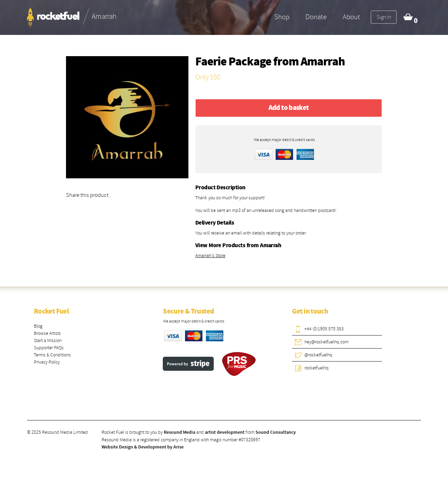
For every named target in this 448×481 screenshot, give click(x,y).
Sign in (384, 17)
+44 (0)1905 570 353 (324, 329)
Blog (38, 326)
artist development (225, 432)
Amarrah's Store (210, 256)
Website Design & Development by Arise (143, 447)
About (351, 17)
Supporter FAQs (49, 348)
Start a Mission (48, 340)
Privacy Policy (47, 362)
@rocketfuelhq (318, 355)
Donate (316, 17)
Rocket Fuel (51, 312)
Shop (282, 17)
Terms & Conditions (52, 355)
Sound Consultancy (276, 432)
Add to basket (289, 108)
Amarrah (323, 62)
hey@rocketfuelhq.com (326, 342)
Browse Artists (47, 333)
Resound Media (180, 432)
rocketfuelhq (317, 368)
